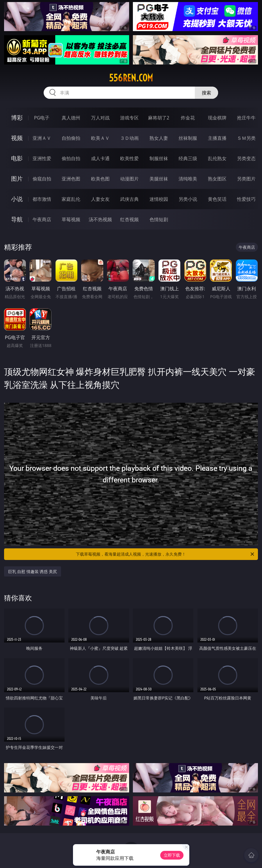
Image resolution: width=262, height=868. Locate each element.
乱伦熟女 (217, 158)
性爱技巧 (246, 199)
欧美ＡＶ (100, 138)
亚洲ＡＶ (42, 138)
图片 (17, 179)
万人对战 (100, 118)
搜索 (206, 93)
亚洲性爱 (42, 158)
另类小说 (188, 199)
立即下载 (172, 855)
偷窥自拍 (42, 179)
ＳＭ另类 (246, 138)
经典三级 (188, 158)
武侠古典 (129, 199)
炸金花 (188, 118)
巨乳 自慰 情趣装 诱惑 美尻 (33, 571)
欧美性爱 (129, 158)
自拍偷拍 (71, 138)
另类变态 (246, 158)
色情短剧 (159, 219)
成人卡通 (100, 158)
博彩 (17, 118)
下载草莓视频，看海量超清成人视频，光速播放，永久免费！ (165, 554)
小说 (17, 199)
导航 (17, 219)
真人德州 (71, 118)
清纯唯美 (188, 179)
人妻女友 (100, 199)
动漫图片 (129, 179)
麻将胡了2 (159, 118)
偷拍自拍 (71, 158)
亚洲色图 (71, 179)
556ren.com (131, 78)
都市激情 (42, 199)
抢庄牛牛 (246, 118)
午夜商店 (42, 219)
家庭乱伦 (71, 199)
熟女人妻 (159, 138)
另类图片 (246, 179)
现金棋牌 (217, 118)
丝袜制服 (188, 138)
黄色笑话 (217, 199)
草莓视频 (71, 219)
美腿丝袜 (159, 179)
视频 (17, 138)
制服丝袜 (159, 158)
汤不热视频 (100, 219)
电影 (17, 158)
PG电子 (42, 118)
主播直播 (217, 138)
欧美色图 (100, 179)
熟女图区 (217, 179)
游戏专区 (129, 118)
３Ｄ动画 (129, 138)
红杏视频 (129, 219)
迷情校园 (159, 199)
